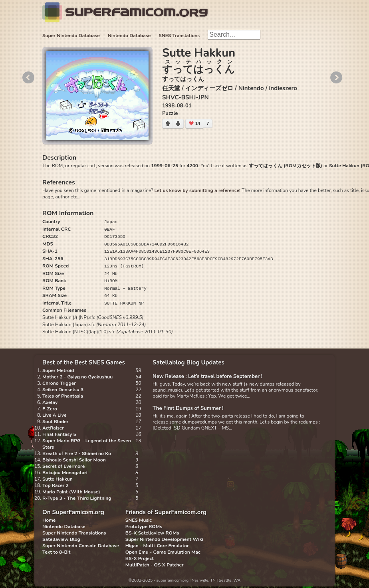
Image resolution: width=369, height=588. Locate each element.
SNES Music (139, 520)
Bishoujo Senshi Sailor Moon (74, 460)
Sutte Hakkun (58, 479)
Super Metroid (58, 370)
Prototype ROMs (144, 527)
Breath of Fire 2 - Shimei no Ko (77, 453)
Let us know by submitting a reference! (197, 190)
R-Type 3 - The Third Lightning (77, 498)
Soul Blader (56, 422)
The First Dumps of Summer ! (188, 408)
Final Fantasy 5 (59, 434)
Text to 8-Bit (56, 552)
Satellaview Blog (61, 539)
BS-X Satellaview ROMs (152, 533)
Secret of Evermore (63, 466)
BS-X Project (140, 558)
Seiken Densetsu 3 (63, 390)
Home (49, 520)
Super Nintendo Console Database (81, 546)
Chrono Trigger (59, 383)
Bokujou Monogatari (65, 473)
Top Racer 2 (56, 485)
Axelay (50, 402)
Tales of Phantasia (63, 396)
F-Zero (50, 409)
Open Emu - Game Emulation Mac (163, 552)
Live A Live (54, 415)
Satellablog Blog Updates (188, 362)
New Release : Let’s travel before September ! (207, 376)
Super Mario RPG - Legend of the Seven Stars (87, 444)
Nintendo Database (129, 36)
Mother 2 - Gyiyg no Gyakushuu (77, 377)
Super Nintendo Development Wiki (164, 539)
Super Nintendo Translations (74, 533)
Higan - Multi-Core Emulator (157, 546)
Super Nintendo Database (71, 36)
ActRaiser (53, 428)
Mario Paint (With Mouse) (71, 492)
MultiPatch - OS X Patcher (155, 565)
